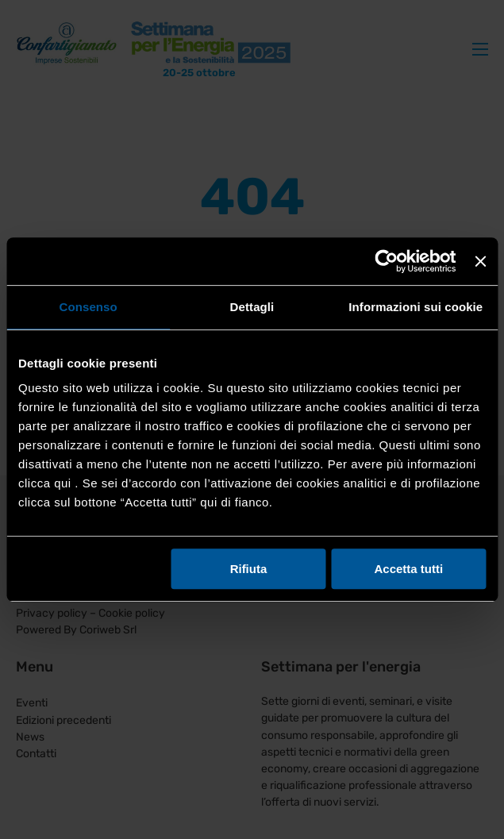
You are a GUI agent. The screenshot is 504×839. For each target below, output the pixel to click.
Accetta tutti (408, 569)
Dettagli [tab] (252, 307)
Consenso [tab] (88, 307)
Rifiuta (249, 569)
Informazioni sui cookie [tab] (416, 307)
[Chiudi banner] (480, 261)
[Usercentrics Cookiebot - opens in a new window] (387, 261)
